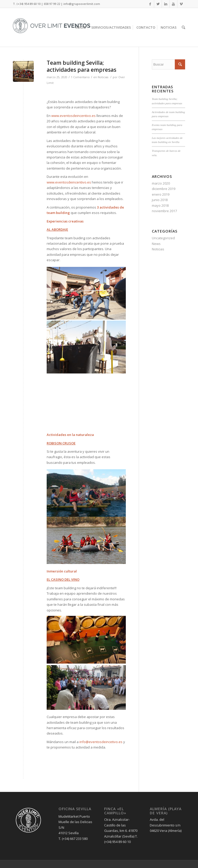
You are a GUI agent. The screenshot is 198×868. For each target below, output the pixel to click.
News (156, 244)
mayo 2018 (160, 205)
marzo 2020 (161, 183)
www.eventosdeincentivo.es (73, 116)
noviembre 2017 (164, 211)
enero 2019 (161, 194)
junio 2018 (160, 200)
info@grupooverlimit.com (82, 4)
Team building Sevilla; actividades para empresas (81, 66)
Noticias (103, 77)
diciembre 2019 (164, 189)
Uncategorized (163, 238)
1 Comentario (80, 77)
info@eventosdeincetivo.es (101, 742)
